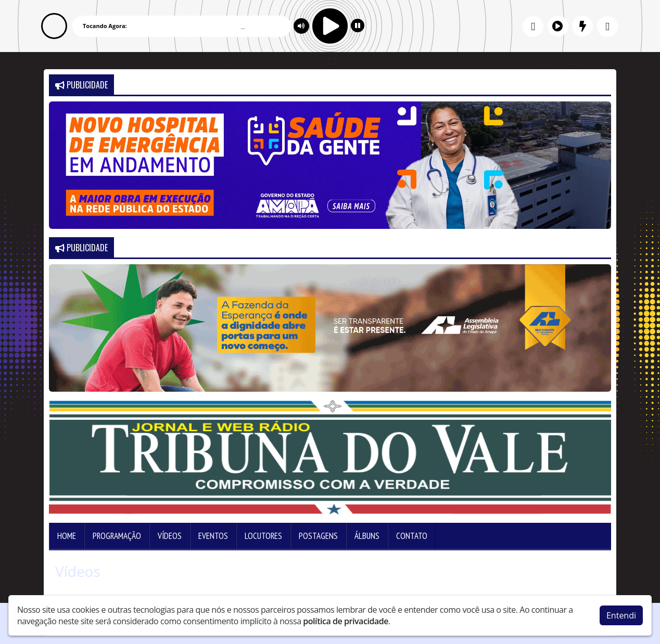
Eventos (213, 536)
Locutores (263, 536)
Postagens (318, 536)
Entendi (621, 615)
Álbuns (367, 536)
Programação (117, 536)
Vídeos (170, 536)
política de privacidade (346, 621)
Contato (412, 536)
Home (67, 536)
